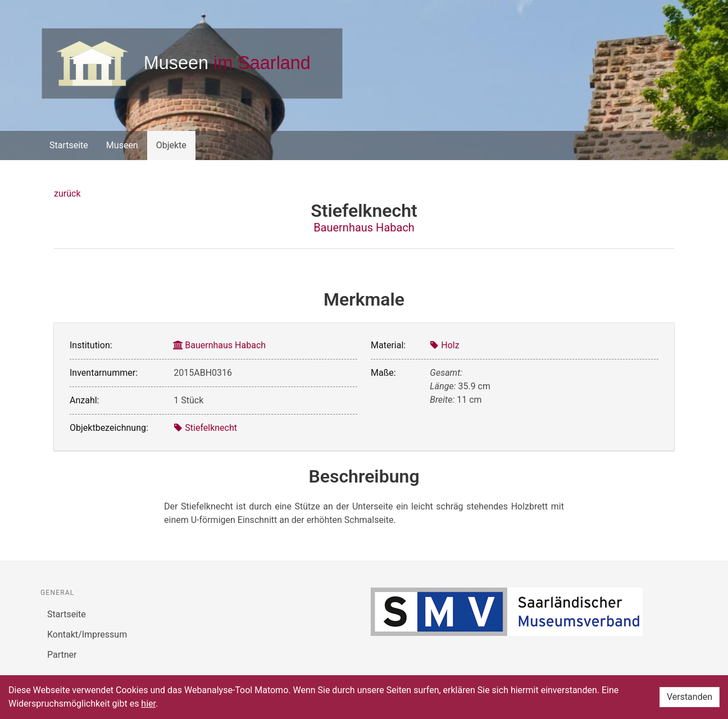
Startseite (69, 145)
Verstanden (690, 697)
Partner (62, 655)
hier (148, 704)
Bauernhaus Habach (364, 227)
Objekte (171, 145)
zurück (67, 194)
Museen (122, 145)
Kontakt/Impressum (87, 634)
